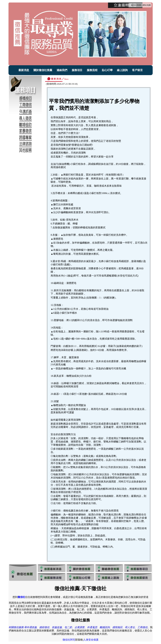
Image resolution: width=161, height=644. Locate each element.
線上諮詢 (122, 70)
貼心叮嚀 (107, 70)
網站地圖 (147, 5)
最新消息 (24, 70)
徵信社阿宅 (69, 640)
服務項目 (77, 70)
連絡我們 (62, 70)
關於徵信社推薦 (43, 70)
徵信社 (21, 597)
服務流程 (92, 70)
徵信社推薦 (136, 5)
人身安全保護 (91, 640)
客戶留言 (137, 70)
